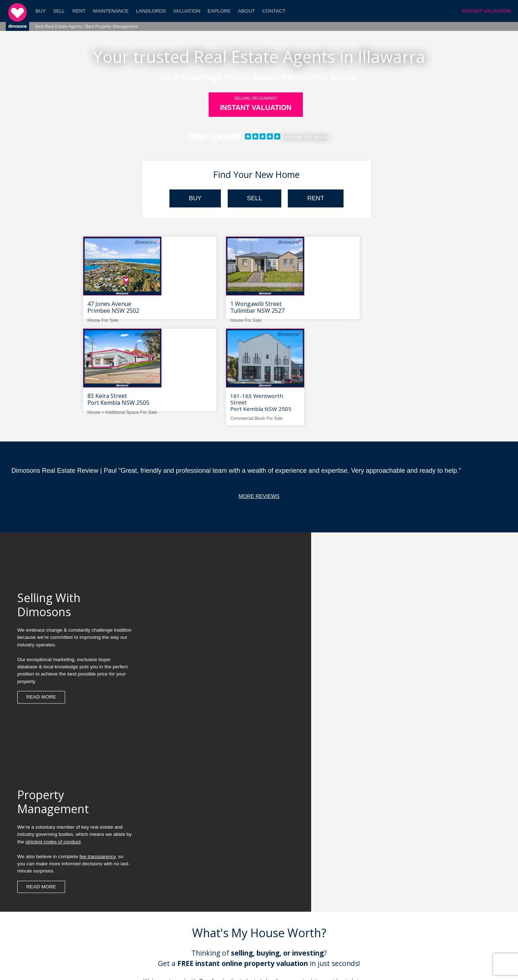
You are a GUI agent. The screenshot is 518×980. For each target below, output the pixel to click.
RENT (321, 198)
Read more (41, 620)
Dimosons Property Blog (235, 963)
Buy (41, 11)
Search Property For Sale (399, 874)
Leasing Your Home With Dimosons (257, 885)
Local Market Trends (399, 907)
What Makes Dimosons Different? (257, 863)
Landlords (151, 11)
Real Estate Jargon (399, 918)
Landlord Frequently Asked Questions (114, 896)
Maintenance (111, 11)
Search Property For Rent (399, 885)
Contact (274, 11)
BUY (189, 198)
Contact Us (257, 918)
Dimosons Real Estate (189, 963)
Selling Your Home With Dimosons (257, 874)
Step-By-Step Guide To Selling (114, 863)
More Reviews (259, 404)
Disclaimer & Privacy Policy (285, 963)
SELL (254, 198)
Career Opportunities (257, 907)
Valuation (187, 11)
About (247, 11)
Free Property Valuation (259, 822)
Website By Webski (332, 963)
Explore (219, 11)
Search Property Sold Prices (399, 896)
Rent (79, 11)
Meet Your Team (114, 918)
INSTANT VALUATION (486, 11)
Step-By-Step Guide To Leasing (114, 874)
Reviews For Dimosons (257, 896)
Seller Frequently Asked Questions (114, 885)
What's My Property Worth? (114, 907)
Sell (59, 11)
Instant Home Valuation (399, 863)
